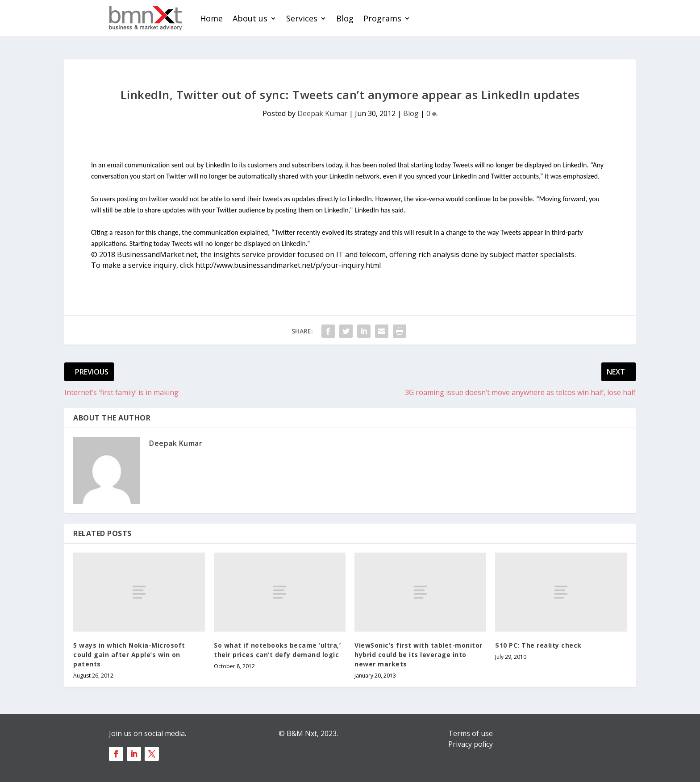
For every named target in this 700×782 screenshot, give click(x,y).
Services (302, 18)
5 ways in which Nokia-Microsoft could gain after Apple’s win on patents (129, 655)
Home (211, 18)
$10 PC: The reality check (538, 645)
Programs (382, 18)
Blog (345, 18)
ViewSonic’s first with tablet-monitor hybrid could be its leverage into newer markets (419, 655)
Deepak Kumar (322, 113)
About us (250, 18)
